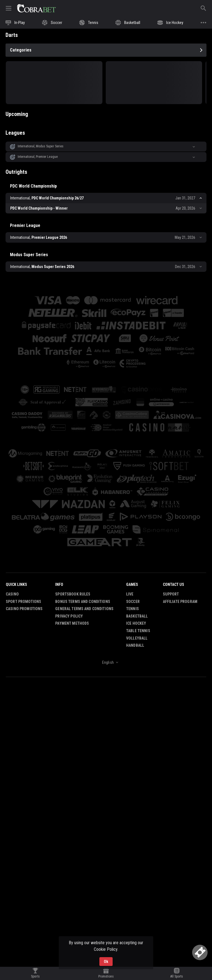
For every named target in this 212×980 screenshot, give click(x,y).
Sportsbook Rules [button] (73, 594)
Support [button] (171, 594)
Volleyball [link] (137, 638)
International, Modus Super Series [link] (41, 146)
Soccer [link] (133, 602)
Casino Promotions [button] (24, 609)
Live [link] (130, 594)
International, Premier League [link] (38, 157)
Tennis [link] (132, 609)
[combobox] (106, 662)
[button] (106, 147)
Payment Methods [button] (72, 624)
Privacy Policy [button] (69, 616)
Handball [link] (135, 645)
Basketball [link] (137, 616)
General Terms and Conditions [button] (84, 609)
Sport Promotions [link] (23, 602)
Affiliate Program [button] (180, 602)
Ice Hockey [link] (136, 624)
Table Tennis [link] (138, 631)
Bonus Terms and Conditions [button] (83, 602)
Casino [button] (12, 594)
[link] (36, 8)
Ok (106, 962)
